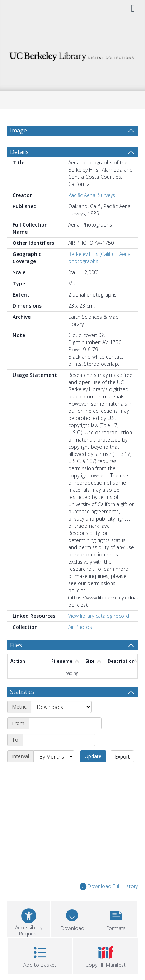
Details (19, 169)
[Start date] (65, 741)
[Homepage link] (72, 55)
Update (93, 773)
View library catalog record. (99, 633)
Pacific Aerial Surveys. (92, 212)
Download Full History (109, 904)
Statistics (22, 709)
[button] (116, 936)
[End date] (59, 757)
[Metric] (61, 724)
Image (18, 130)
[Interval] (54, 774)
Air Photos (80, 644)
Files (16, 662)
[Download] (72, 936)
